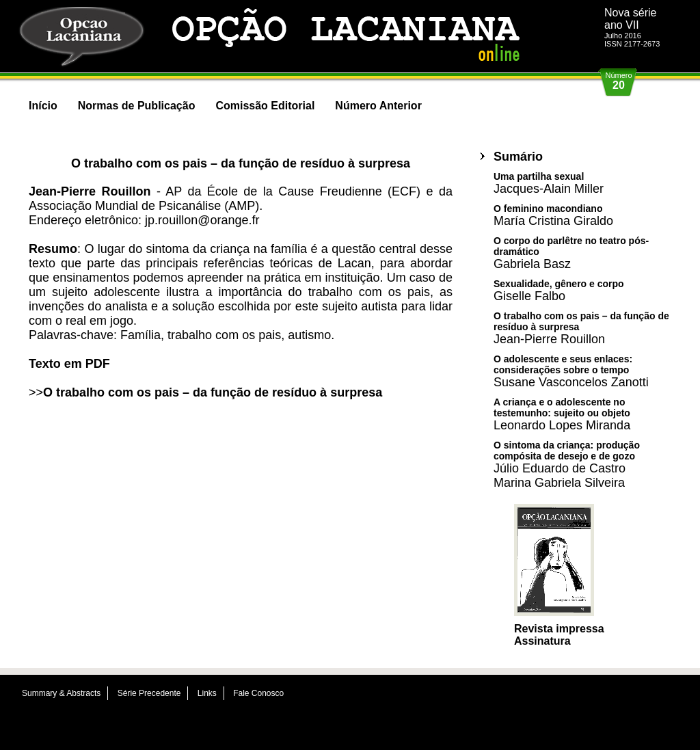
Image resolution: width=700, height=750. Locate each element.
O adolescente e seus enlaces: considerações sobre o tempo (571, 371)
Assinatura (542, 641)
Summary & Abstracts (61, 693)
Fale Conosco (258, 693)
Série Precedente (149, 693)
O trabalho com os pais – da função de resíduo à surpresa (213, 392)
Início (43, 106)
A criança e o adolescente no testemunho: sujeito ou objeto (562, 414)
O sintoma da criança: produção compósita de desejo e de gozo (567, 464)
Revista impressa (559, 629)
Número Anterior (378, 106)
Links (207, 693)
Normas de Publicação (137, 106)
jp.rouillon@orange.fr (202, 220)
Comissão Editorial (265, 106)
